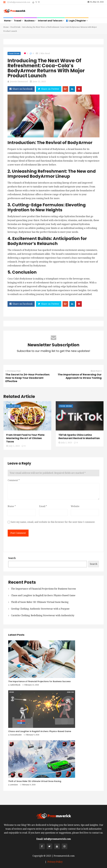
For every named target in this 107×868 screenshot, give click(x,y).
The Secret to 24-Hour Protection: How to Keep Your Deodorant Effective (28, 378)
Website (75, 506)
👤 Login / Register (77, 21)
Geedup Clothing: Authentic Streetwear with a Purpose (40, 609)
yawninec (13, 785)
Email (43, 506)
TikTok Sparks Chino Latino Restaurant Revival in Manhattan (79, 437)
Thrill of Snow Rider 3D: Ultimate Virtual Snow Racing (40, 602)
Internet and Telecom (51, 21)
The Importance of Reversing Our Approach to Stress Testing (80, 376)
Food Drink (15, 27)
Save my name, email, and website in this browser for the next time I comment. (53, 522)
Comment (14, 480)
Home (8, 21)
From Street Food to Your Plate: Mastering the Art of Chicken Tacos (26, 438)
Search (12, 558)
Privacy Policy (55, 862)
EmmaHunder (15, 735)
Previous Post (13, 371)
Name (12, 506)
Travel (18, 21)
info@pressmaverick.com (19, 2)
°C (36, 2)
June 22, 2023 (39, 81)
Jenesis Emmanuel (19, 81)
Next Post (96, 371)
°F (39, 2)
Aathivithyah (14, 685)
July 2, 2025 (13, 446)
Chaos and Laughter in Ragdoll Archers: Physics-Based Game (43, 595)
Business (30, 21)
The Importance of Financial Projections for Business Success (43, 589)
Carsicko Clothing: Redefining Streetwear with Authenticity (43, 615)
